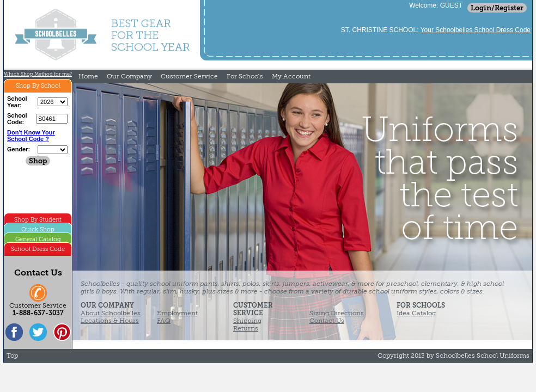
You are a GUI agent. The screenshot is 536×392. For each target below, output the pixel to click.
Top (12, 356)
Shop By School (38, 86)
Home (88, 76)
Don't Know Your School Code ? (31, 136)
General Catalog (38, 239)
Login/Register (497, 8)
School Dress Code (38, 249)
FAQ (164, 321)
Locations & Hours (110, 321)
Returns (246, 328)
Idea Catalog (416, 313)
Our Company (129, 76)
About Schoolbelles (111, 313)
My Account (291, 76)
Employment (177, 313)
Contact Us (327, 321)
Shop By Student (38, 220)
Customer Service (189, 76)
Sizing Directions (337, 313)
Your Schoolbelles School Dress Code (476, 30)
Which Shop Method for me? (38, 74)
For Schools (245, 76)
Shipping (247, 321)
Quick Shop (38, 229)
